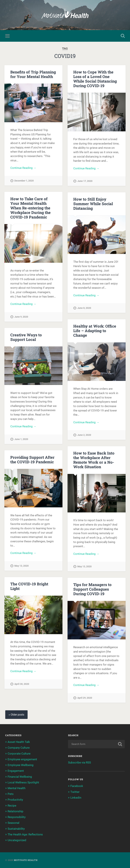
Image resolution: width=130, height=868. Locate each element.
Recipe (12, 806)
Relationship (15, 811)
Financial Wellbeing (20, 777)
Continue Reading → (23, 168)
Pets (11, 794)
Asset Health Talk (19, 742)
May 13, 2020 (84, 567)
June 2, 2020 (84, 435)
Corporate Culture (19, 754)
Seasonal (13, 823)
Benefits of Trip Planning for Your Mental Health (33, 74)
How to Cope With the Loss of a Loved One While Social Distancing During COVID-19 (95, 79)
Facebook (77, 786)
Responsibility (17, 817)
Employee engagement (22, 759)
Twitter (75, 792)
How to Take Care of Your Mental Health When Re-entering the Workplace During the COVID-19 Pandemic (30, 208)
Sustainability (16, 829)
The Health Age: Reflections (25, 834)
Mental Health (17, 788)
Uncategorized (17, 840)
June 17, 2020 (85, 181)
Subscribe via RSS (79, 762)
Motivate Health (26, 860)
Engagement (16, 771)
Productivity (15, 800)
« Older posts (16, 715)
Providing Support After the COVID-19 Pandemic (32, 459)
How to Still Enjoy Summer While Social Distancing (93, 204)
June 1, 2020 (21, 439)
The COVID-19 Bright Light (29, 586)
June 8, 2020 (84, 308)
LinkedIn (76, 798)
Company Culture (19, 748)
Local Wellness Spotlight (23, 782)
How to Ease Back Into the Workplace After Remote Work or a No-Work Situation (94, 460)
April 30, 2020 (22, 684)
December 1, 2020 (24, 181)
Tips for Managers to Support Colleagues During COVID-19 (92, 589)
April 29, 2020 (85, 698)
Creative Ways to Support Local (26, 337)
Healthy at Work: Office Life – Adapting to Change (95, 331)
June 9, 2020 (21, 317)
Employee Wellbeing (21, 765)
